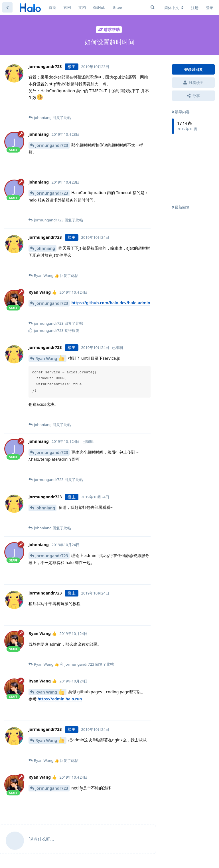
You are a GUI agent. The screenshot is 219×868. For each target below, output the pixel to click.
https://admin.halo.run (60, 699)
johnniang (45, 248)
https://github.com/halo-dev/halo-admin (111, 303)
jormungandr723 (52, 145)
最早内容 (181, 112)
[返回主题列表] (7, 7)
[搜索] (153, 7)
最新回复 (181, 207)
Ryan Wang (50, 358)
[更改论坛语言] (174, 8)
